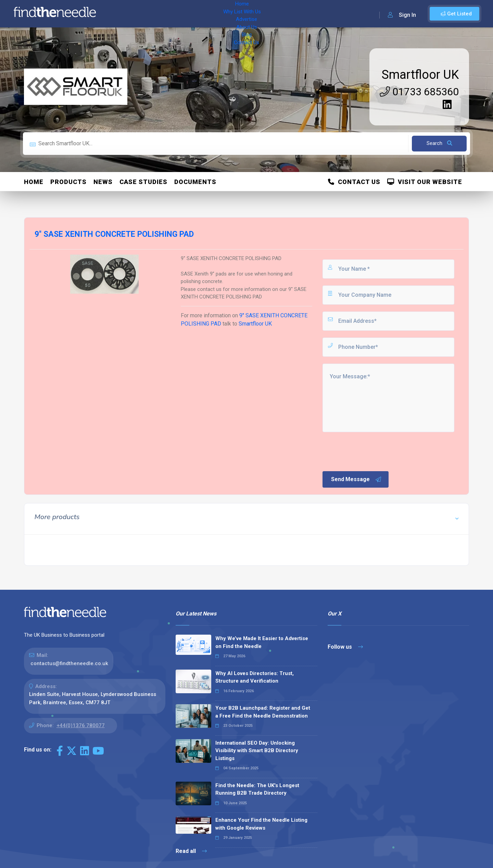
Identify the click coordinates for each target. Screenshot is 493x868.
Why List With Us (156, 14)
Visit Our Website (425, 182)
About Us (226, 14)
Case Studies (143, 182)
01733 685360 (419, 92)
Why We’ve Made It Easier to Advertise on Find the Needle (262, 642)
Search (439, 143)
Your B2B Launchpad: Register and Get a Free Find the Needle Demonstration (263, 712)
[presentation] (374, 451)
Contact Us (276, 14)
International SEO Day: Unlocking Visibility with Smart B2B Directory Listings (257, 751)
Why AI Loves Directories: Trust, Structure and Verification (255, 677)
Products (68, 182)
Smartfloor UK (420, 75)
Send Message (356, 479)
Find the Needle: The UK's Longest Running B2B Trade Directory (257, 789)
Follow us (345, 647)
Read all (191, 851)
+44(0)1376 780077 (81, 725)
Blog (250, 14)
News (103, 182)
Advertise (195, 14)
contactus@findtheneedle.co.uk (69, 663)
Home (121, 14)
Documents (195, 182)
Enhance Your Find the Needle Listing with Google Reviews (261, 824)
